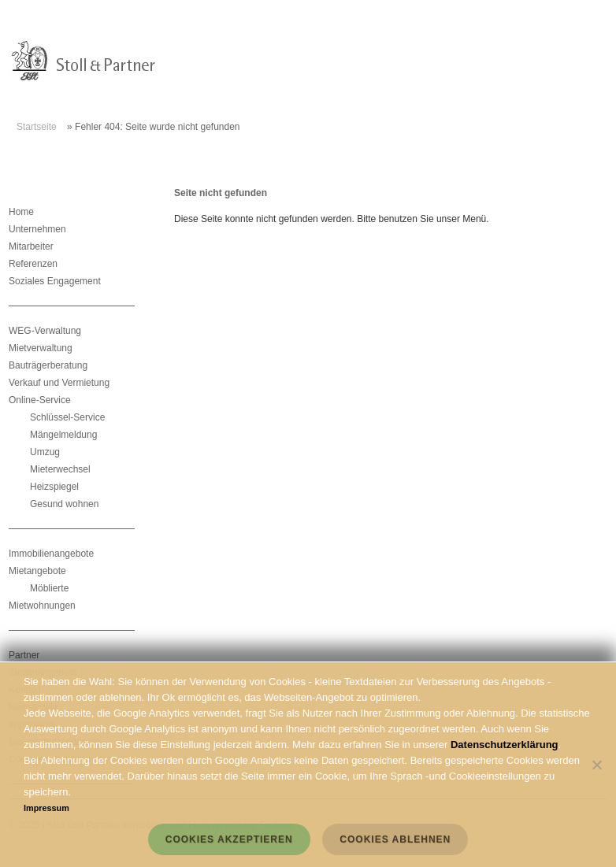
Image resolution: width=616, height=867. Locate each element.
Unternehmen (37, 229)
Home (21, 212)
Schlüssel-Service (67, 417)
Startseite (37, 127)
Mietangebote (37, 571)
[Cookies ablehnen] (596, 765)
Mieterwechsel (60, 469)
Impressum (46, 808)
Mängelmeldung (63, 435)
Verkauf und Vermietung (59, 383)
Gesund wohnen (64, 504)
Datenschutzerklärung (505, 745)
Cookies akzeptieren (229, 839)
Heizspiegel (54, 487)
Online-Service (40, 400)
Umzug (45, 452)
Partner (24, 655)
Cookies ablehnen (395, 839)
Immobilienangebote (51, 554)
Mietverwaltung (41, 348)
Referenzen (33, 264)
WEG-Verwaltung (45, 331)
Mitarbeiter (31, 246)
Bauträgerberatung (48, 365)
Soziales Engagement (55, 281)
